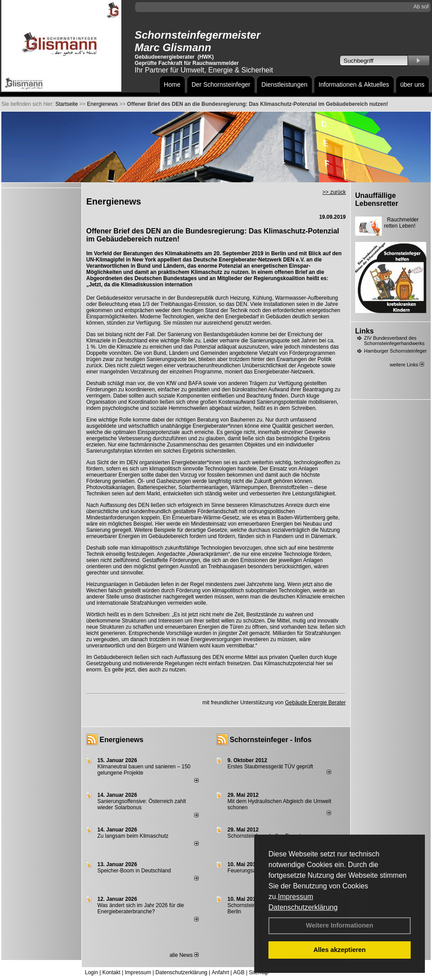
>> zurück (334, 192)
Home (172, 84)
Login (91, 972)
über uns (412, 84)
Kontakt (111, 972)
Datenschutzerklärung (303, 907)
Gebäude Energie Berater (315, 703)
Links (364, 331)
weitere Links (407, 365)
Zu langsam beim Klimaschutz (133, 836)
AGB (239, 972)
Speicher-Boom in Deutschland (134, 871)
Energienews (122, 740)
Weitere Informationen (340, 925)
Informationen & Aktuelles (354, 84)
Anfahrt (220, 972)
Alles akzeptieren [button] (340, 950)
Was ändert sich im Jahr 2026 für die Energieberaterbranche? (141, 908)
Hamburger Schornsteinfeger (395, 351)
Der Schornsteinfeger (221, 84)
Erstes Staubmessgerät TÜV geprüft (270, 767)
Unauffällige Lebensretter (377, 199)
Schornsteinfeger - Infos (271, 740)
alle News (184, 955)
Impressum (295, 897)
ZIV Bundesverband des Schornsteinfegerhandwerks (394, 341)
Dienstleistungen (284, 84)
